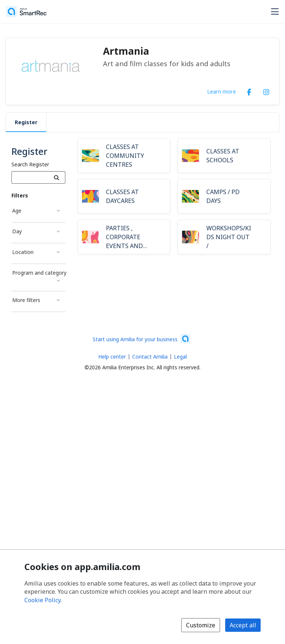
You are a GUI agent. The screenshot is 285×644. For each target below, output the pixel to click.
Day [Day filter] (17, 231)
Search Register (30, 164)
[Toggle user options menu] (275, 11)
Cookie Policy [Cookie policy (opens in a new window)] (42, 600)
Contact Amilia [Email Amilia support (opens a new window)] (150, 357)
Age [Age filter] (17, 211)
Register (26, 122)
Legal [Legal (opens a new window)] (180, 357)
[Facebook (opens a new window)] (249, 91)
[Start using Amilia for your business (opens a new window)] (141, 339)
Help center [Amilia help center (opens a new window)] (112, 357)
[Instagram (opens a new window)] (266, 91)
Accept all (243, 625)
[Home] (26, 11)
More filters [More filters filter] (26, 300)
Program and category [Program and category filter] (39, 273)
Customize (201, 625)
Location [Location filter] (23, 252)
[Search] (57, 177)
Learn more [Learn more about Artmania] (222, 91)
